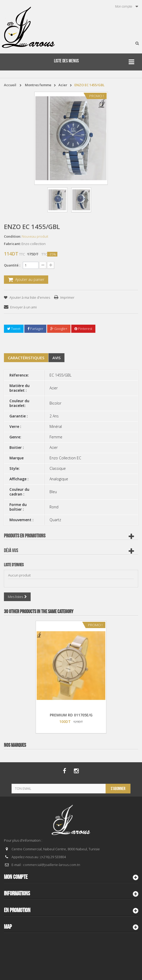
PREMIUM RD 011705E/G (71, 715)
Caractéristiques (26, 358)
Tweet (14, 329)
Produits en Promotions (25, 536)
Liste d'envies (14, 565)
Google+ (59, 329)
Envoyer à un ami (23, 307)
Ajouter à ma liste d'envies (29, 297)
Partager (35, 329)
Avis (56, 358)
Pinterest (83, 329)
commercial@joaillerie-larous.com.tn (52, 865)
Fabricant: (12, 244)
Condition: (12, 236)
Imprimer (67, 297)
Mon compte (16, 877)
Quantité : (12, 265)
